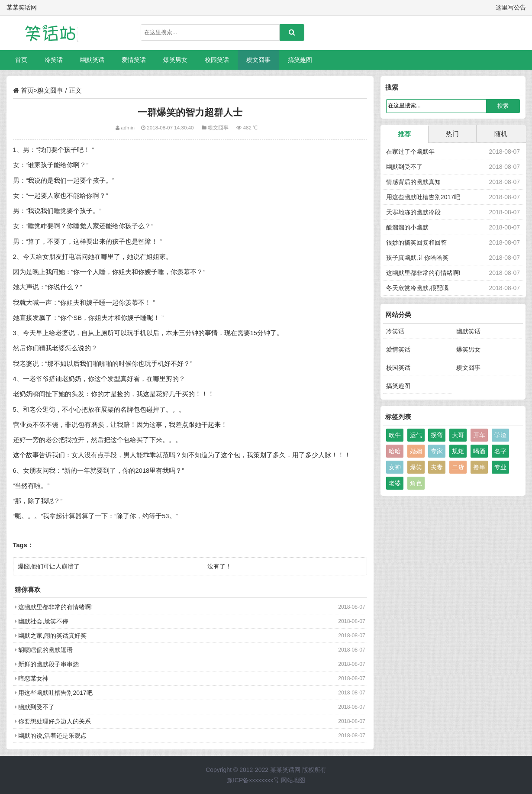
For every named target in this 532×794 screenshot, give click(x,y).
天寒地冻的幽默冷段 (413, 212)
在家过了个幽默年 (410, 152)
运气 (416, 435)
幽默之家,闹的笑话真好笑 (52, 636)
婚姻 (416, 451)
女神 (395, 467)
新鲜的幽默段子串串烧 (48, 664)
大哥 (458, 435)
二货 (458, 467)
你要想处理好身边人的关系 (55, 721)
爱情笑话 (134, 60)
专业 (500, 467)
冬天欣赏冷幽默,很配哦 (417, 288)
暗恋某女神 (33, 678)
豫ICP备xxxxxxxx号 (253, 780)
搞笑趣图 (300, 60)
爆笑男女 (175, 60)
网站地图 (293, 780)
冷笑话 (54, 60)
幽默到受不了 (36, 707)
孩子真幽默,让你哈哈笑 (417, 258)
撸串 (479, 467)
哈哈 (395, 451)
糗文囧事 (258, 60)
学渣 (500, 435)
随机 (501, 134)
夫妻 (437, 467)
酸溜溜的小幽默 (407, 227)
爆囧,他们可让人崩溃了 (49, 566)
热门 (452, 134)
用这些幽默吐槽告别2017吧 (55, 693)
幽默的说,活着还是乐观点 (52, 736)
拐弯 (437, 435)
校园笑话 (217, 60)
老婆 (395, 483)
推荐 (404, 134)
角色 (416, 483)
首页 (21, 60)
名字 (500, 451)
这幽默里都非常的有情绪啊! (55, 607)
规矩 (458, 451)
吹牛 (395, 435)
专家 (437, 451)
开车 (479, 435)
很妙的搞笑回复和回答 (416, 242)
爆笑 (416, 467)
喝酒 (479, 451)
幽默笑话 (92, 60)
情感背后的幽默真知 (413, 182)
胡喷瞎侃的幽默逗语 (45, 650)
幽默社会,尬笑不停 (43, 621)
